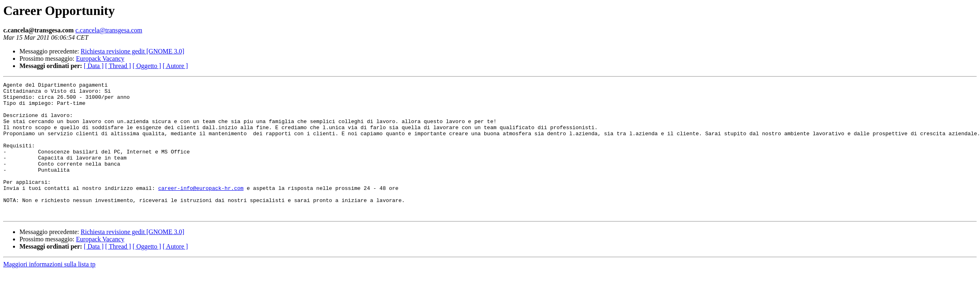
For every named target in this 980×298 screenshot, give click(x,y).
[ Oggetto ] (147, 66)
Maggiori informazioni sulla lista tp (49, 291)
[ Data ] (94, 66)
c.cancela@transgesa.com (109, 30)
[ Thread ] (118, 66)
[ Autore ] (175, 66)
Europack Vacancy (100, 59)
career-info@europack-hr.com (201, 210)
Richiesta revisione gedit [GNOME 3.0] (133, 51)
